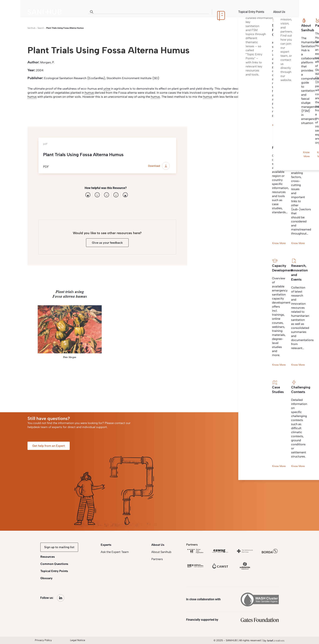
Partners (157, 559)
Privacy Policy (43, 640)
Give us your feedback (107, 243)
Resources (48, 557)
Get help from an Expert (49, 446)
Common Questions (54, 564)
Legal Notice (78, 640)
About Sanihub (161, 552)
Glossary (46, 578)
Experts (106, 545)
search (41, 28)
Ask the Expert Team (115, 552)
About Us (158, 545)
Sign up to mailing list (59, 547)
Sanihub (31, 28)
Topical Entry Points (54, 571)
